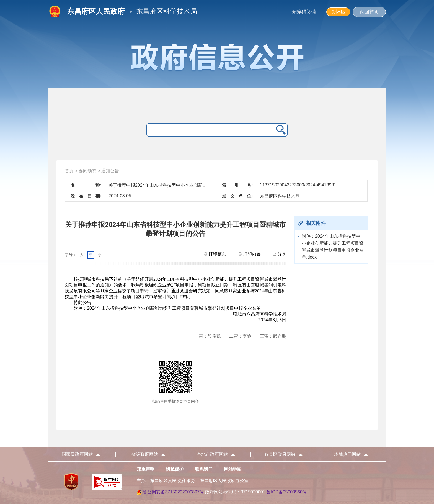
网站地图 (233, 469)
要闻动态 (87, 171)
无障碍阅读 (304, 12)
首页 (69, 171)
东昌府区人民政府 (96, 11)
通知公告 (110, 171)
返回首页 (369, 12)
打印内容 (250, 254)
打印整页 (215, 254)
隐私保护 (175, 469)
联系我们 (204, 469)
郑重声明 (146, 469)
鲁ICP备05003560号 (287, 492)
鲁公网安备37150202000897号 (173, 492)
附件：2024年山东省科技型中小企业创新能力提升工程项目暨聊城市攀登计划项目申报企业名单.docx (333, 247)
